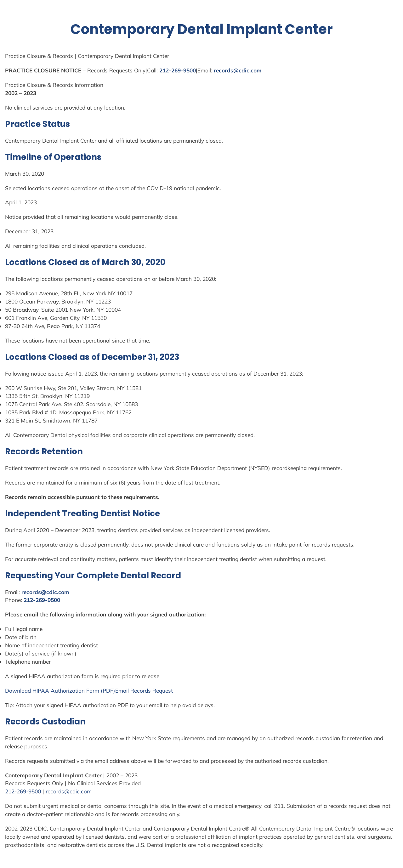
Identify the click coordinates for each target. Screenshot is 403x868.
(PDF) (107, 691)
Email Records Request (144, 691)
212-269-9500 (178, 70)
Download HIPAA (28, 691)
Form (93, 691)
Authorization (68, 691)
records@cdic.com (238, 70)
